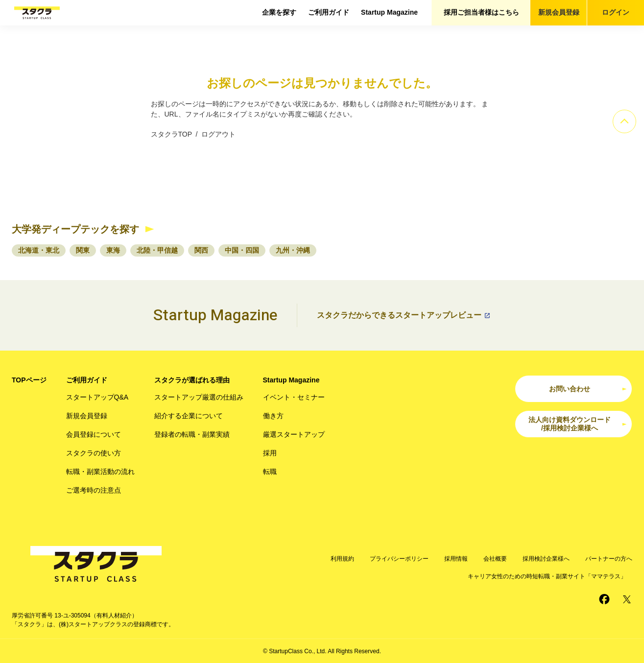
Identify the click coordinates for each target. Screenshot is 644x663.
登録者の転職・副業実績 (192, 434)
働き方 (273, 416)
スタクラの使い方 (94, 453)
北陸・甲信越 (157, 250)
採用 (270, 453)
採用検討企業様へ (546, 559)
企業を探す (279, 12)
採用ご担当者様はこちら (481, 12)
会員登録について (94, 434)
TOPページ (29, 380)
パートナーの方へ (609, 559)
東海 (113, 250)
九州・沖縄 (293, 250)
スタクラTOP (171, 134)
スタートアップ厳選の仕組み (199, 397)
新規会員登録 (559, 12)
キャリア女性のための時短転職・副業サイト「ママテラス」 (547, 576)
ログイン (616, 12)
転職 (270, 472)
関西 (201, 250)
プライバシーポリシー (399, 559)
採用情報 (456, 559)
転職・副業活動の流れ (100, 472)
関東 (83, 250)
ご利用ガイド (329, 12)
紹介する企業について (189, 416)
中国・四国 (242, 250)
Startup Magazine (389, 12)
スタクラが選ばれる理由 (192, 380)
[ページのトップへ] (624, 121)
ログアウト (218, 134)
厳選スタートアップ (294, 434)
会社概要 (495, 559)
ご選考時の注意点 (94, 490)
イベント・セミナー (294, 397)
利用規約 (342, 559)
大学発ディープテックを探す (75, 229)
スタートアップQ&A (97, 397)
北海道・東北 (39, 250)
